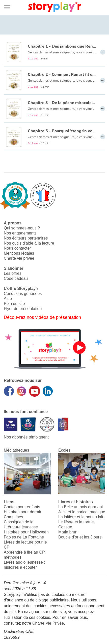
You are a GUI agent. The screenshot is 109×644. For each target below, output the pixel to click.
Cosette (65, 527)
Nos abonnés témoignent (26, 437)
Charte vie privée (19, 258)
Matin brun (68, 532)
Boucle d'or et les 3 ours (80, 537)
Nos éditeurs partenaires (26, 238)
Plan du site (14, 304)
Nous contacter (17, 248)
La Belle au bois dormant (81, 507)
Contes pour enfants (22, 507)
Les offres (13, 273)
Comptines (13, 517)
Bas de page (10, 0)
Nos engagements (20, 233)
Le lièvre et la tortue (76, 522)
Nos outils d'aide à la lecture (29, 243)
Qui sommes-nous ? (22, 228)
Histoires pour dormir (22, 512)
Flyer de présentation (23, 309)
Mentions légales (19, 253)
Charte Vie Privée (48, 623)
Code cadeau (16, 278)
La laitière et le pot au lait (81, 517)
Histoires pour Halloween (26, 532)
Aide (8, 299)
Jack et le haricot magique (82, 512)
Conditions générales (23, 294)
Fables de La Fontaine (24, 537)
